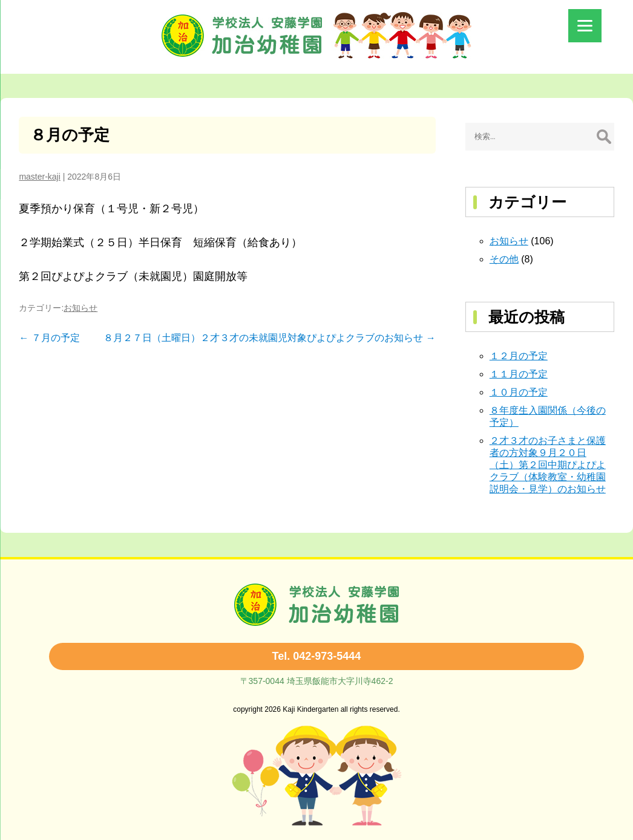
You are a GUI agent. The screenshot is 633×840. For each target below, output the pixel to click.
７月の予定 (49, 338)
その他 (504, 259)
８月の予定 (70, 135)
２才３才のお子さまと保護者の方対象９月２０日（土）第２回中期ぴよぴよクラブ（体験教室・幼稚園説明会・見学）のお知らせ (548, 465)
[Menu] (585, 26)
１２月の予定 (519, 356)
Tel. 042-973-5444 (317, 656)
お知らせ (80, 308)
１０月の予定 (519, 392)
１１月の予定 (519, 374)
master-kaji (39, 177)
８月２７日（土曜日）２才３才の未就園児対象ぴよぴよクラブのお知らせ (269, 338)
